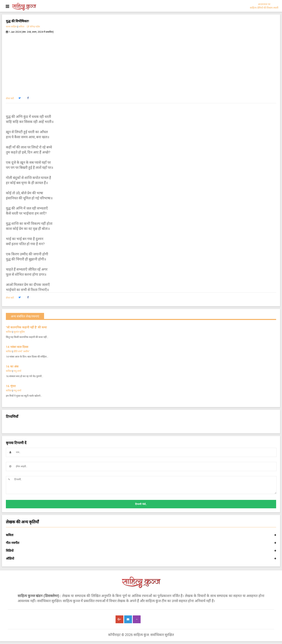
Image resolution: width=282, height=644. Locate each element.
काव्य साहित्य (11, 27)
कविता (21, 27)
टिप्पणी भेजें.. (141, 504)
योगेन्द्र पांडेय (33, 27)
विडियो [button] (141, 551)
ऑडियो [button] (141, 559)
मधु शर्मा (17, 371)
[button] (19, 98)
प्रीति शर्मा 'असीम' (22, 351)
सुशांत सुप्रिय (19, 332)
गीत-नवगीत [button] (141, 543)
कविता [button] (141, 535)
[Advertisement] (141, 63)
